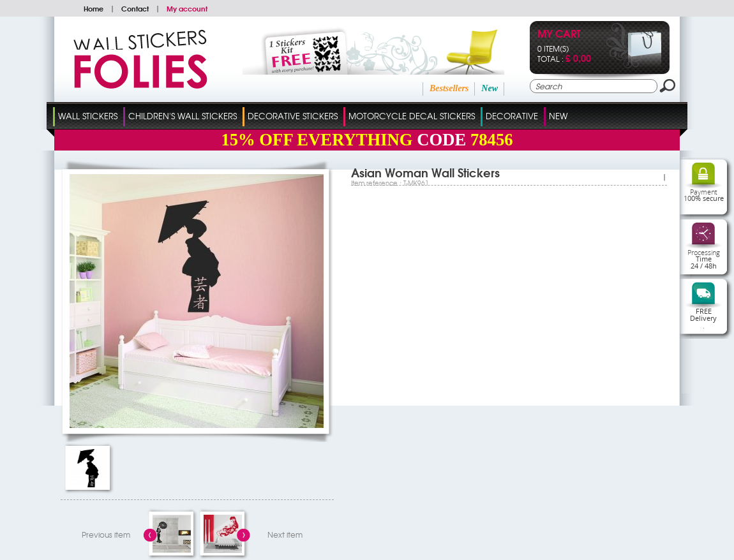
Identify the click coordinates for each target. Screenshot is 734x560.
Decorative (512, 116)
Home (94, 8)
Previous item (106, 534)
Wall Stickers (88, 116)
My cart (559, 35)
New (490, 88)
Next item (285, 534)
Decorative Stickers (293, 116)
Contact (135, 8)
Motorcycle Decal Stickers (412, 116)
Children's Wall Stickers (183, 116)
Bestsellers (449, 88)
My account (187, 8)
